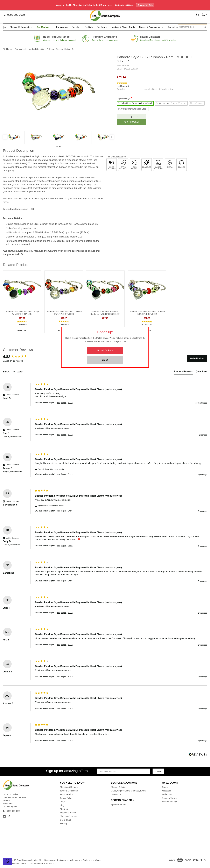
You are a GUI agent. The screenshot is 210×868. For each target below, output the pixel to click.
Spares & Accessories (151, 27)
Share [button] (70, 403)
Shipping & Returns (69, 787)
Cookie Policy (66, 798)
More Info (22, 330)
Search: (12, 369)
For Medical (44, 27)
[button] (162, 85)
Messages (167, 791)
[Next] (112, 137)
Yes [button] (58, 403)
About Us (64, 809)
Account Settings (170, 802)
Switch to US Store (124, 5)
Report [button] (64, 403)
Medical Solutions (119, 787)
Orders (165, 787)
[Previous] (5, 137)
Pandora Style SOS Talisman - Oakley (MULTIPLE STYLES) (64, 313)
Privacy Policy (66, 794)
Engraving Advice (68, 813)
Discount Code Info (69, 816)
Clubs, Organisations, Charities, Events (129, 791)
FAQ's (63, 802)
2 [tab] (60, 146)
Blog (62, 805)
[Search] (24, 372)
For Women (62, 27)
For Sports (102, 27)
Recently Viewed (170, 798)
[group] (18, 357)
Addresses (167, 794)
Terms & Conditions (69, 791)
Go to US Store (105, 350)
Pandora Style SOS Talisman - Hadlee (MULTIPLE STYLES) (147, 313)
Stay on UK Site (145, 5)
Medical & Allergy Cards (123, 27)
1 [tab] (57, 146)
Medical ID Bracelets (21, 27)
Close (105, 360)
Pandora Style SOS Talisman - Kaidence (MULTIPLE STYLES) (105, 313)
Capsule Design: (124, 98)
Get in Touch (66, 820)
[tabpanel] (14, 137)
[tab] (183, 372)
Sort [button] (7, 372)
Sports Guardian (118, 804)
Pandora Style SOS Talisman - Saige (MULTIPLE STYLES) (22, 313)
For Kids (89, 27)
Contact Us (173, 27)
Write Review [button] (197, 358)
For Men (76, 27)
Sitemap (64, 824)
